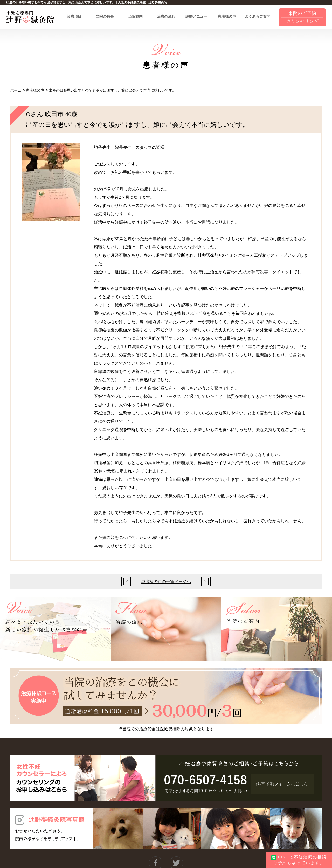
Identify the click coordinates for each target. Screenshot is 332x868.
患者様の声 (227, 16)
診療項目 (74, 16)
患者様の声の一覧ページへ (166, 582)
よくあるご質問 (258, 16)
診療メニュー (196, 16)
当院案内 (135, 16)
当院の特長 (105, 16)
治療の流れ (166, 16)
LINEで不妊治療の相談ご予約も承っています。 (299, 860)
